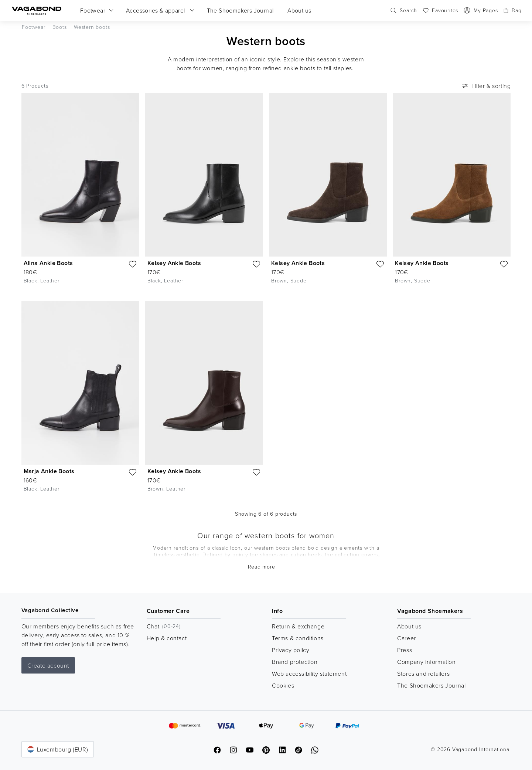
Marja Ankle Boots (49, 471)
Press (405, 650)
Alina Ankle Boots (48, 263)
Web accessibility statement (309, 674)
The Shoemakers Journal (431, 685)
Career (407, 638)
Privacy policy (291, 650)
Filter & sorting (486, 86)
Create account (48, 665)
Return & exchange (298, 626)
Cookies (283, 685)
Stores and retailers (423, 674)
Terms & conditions (298, 638)
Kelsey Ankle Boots (174, 263)
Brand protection (295, 662)
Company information (426, 662)
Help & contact (167, 638)
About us (409, 626)
